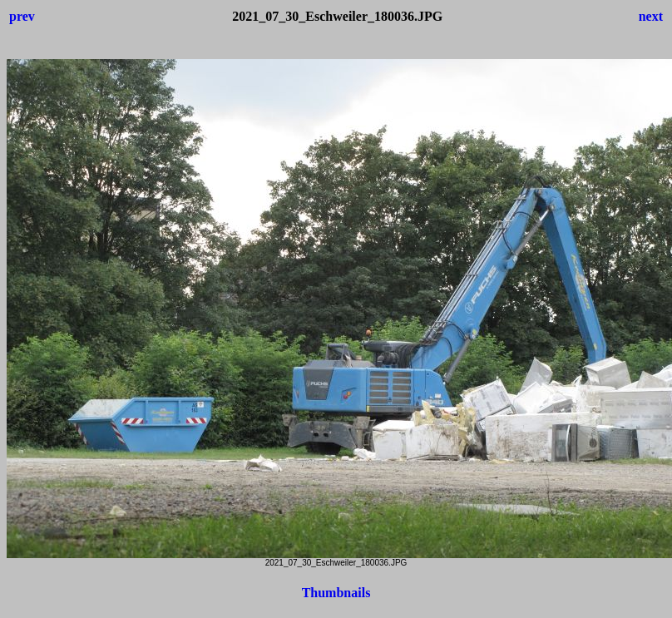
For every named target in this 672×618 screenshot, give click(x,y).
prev (22, 16)
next (651, 16)
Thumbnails (336, 593)
